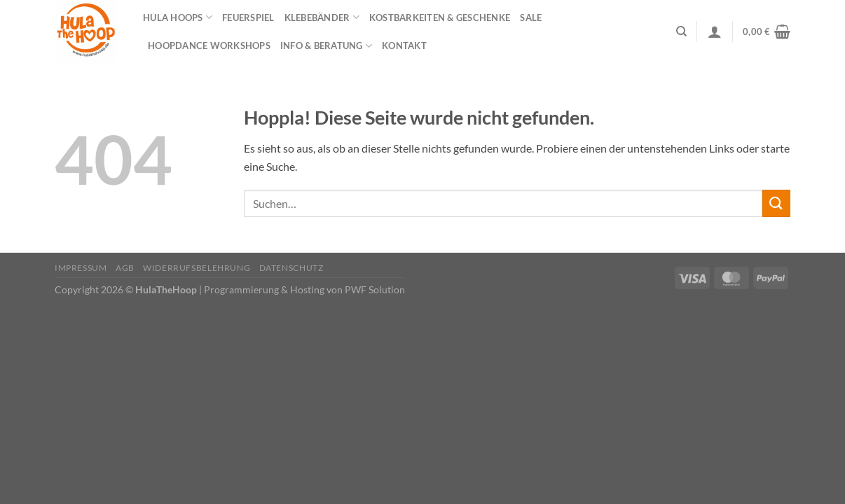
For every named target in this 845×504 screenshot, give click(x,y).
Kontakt (404, 45)
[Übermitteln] (776, 203)
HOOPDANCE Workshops (209, 45)
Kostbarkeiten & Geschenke (440, 17)
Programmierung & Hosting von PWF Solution (304, 289)
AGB (125, 268)
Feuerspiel (248, 17)
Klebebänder (322, 17)
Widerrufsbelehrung (197, 268)
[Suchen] (681, 31)
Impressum (81, 268)
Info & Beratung (326, 46)
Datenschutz (291, 268)
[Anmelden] (715, 31)
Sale (531, 17)
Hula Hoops (178, 17)
